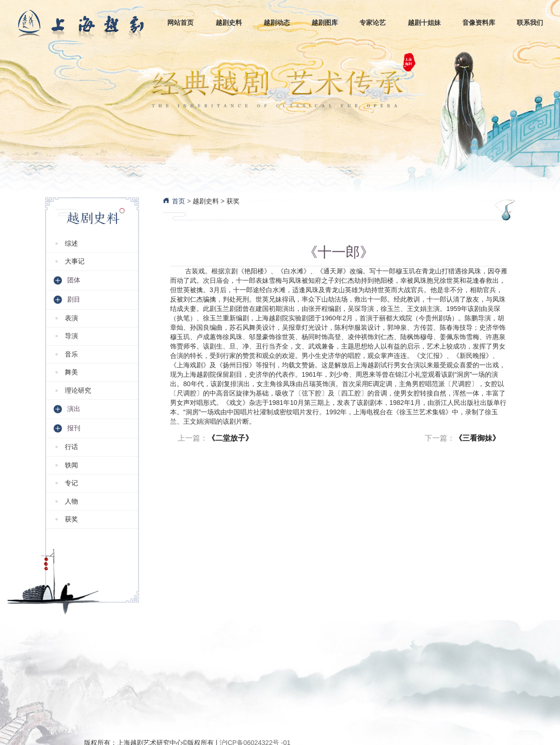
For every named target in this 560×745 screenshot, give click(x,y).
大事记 (75, 261)
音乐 (71, 354)
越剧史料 (206, 201)
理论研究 (78, 390)
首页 (174, 201)
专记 (71, 483)
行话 (71, 447)
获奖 (71, 519)
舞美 (71, 372)
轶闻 (71, 465)
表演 (71, 318)
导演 (71, 336)
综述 (71, 243)
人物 (71, 501)
